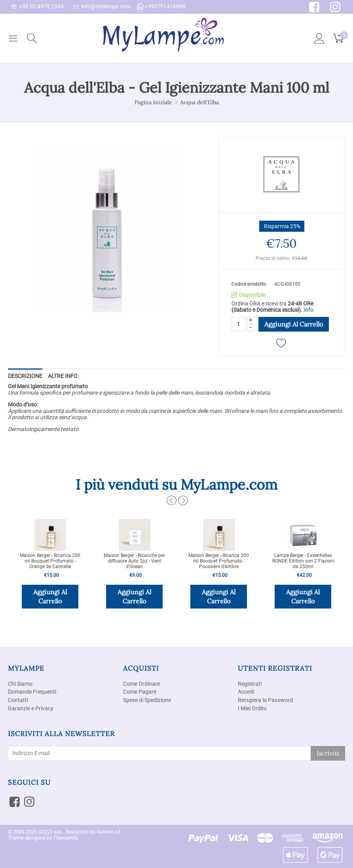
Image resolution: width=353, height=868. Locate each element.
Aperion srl (108, 832)
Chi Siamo (20, 684)
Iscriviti (328, 753)
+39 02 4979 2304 (37, 6)
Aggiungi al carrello (294, 324)
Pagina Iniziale (153, 102)
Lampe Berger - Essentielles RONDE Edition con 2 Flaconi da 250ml (303, 561)
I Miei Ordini (252, 708)
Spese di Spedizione (147, 700)
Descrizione (25, 376)
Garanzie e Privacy (31, 708)
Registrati (250, 684)
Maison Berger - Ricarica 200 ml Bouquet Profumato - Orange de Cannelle (50, 561)
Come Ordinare (141, 684)
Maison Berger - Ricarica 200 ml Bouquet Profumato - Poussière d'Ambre (219, 561)
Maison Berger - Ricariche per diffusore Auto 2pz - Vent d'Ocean (134, 561)
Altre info (63, 376)
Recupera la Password (265, 700)
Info (308, 310)
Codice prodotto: (249, 284)
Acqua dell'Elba (199, 102)
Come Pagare (140, 692)
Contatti (18, 700)
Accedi (246, 692)
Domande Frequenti (32, 692)
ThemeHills (66, 838)
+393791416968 (161, 7)
